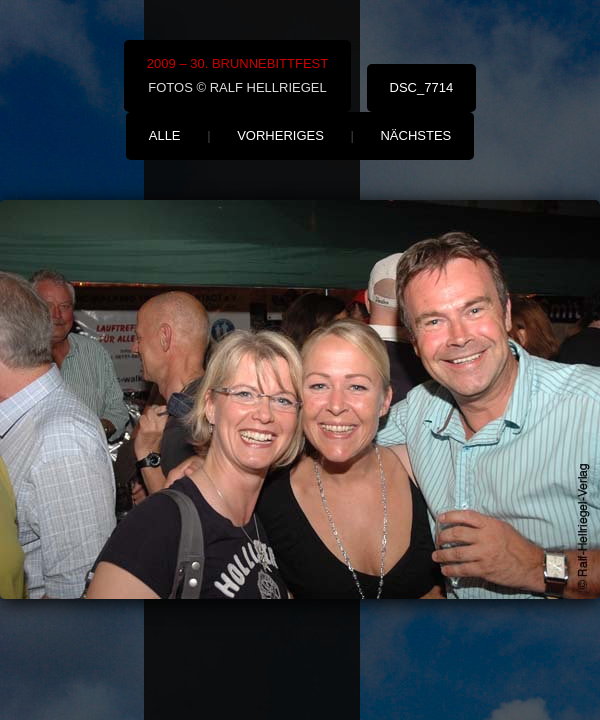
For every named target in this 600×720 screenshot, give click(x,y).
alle (165, 135)
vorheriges (280, 135)
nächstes (415, 135)
